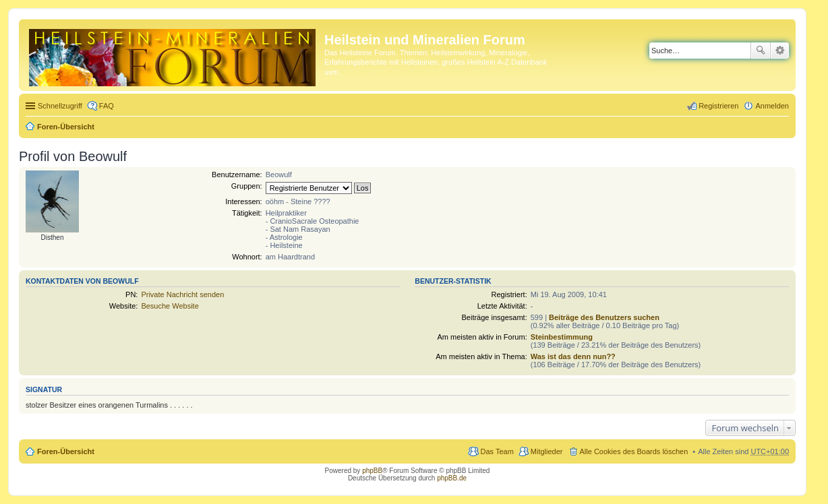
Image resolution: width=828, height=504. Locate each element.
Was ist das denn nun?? (573, 356)
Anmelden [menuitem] (772, 106)
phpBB (372, 471)
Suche (761, 51)
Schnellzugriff (60, 106)
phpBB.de (452, 478)
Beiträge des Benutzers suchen (604, 317)
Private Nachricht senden (182, 294)
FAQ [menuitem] (107, 106)
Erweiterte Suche (780, 51)
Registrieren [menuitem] (718, 106)
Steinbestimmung (562, 337)
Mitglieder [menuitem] (547, 451)
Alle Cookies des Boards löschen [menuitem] (634, 451)
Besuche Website (170, 306)
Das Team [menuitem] (497, 451)
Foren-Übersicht (66, 127)
